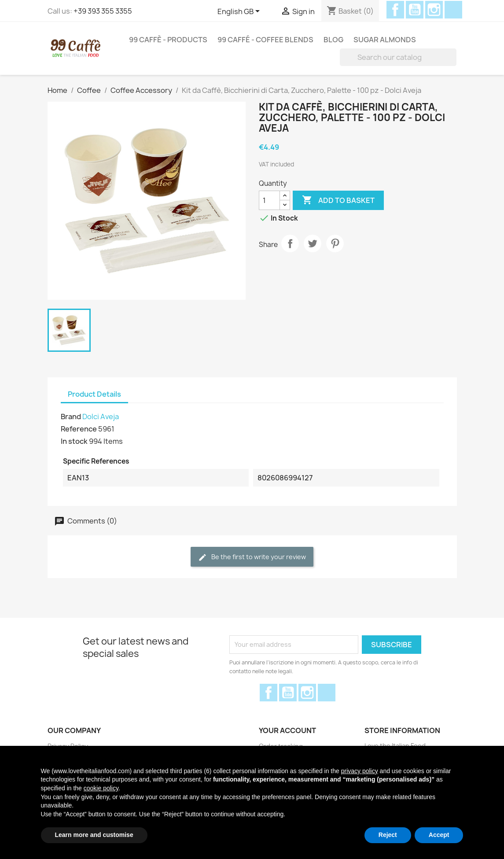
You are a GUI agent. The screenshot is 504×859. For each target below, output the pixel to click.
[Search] (398, 57)
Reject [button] (388, 835)
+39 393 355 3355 (103, 11)
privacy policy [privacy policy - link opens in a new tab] (360, 771)
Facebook (395, 10)
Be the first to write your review (252, 557)
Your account (287, 730)
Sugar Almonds (385, 40)
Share (290, 243)
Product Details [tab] (94, 394)
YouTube (415, 10)
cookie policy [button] (101, 788)
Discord (453, 10)
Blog (333, 40)
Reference (79, 429)
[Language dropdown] (240, 12)
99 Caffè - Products (168, 40)
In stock (74, 441)
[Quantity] (269, 200)
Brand (71, 417)
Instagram (434, 10)
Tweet (313, 243)
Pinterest (335, 243)
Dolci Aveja (101, 417)
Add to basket (338, 200)
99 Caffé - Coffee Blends (265, 40)
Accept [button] (439, 835)
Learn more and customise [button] (94, 835)
